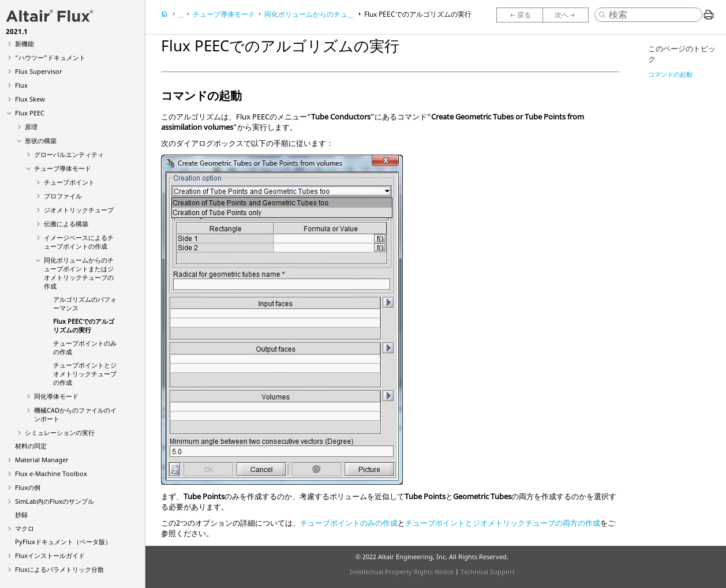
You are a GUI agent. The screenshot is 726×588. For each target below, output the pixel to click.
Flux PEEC (30, 113)
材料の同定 (31, 446)
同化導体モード (56, 396)
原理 (31, 127)
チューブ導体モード (63, 168)
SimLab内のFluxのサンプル (55, 501)
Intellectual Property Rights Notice (402, 572)
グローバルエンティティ (69, 154)
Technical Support (488, 572)
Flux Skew (30, 99)
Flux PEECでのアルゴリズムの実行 (84, 325)
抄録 (21, 514)
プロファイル (63, 196)
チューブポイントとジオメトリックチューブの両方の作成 (503, 523)
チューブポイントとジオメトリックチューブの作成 (85, 374)
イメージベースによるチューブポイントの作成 (79, 242)
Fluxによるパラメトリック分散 (59, 569)
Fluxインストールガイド (50, 555)
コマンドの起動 (670, 74)
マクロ (25, 528)
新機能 (25, 44)
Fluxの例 (28, 487)
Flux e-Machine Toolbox (51, 473)
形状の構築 (41, 141)
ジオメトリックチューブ (79, 210)
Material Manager (42, 460)
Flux (21, 85)
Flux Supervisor (39, 71)
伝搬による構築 (66, 224)
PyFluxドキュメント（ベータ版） (63, 542)
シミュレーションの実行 (60, 432)
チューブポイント (69, 182)
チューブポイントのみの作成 (349, 523)
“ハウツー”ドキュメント (50, 57)
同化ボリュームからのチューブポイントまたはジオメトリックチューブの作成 (79, 273)
